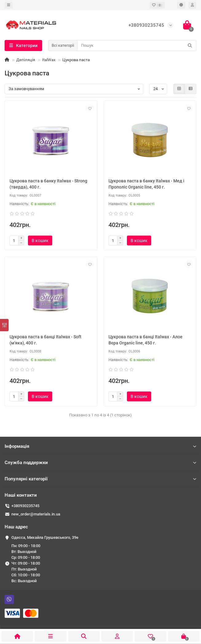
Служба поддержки (100, 463)
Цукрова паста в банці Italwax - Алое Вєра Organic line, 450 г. (146, 340)
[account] (192, 5)
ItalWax (49, 60)
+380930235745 (25, 506)
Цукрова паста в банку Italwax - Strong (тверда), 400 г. (48, 184)
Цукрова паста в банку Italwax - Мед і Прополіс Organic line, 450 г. (146, 184)
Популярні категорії (100, 479)
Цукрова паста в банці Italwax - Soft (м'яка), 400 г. (45, 340)
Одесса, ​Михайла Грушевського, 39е (45, 537)
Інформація (100, 446)
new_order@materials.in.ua (36, 514)
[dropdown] (9, 5)
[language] (181, 5)
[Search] (137, 46)
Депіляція (26, 60)
